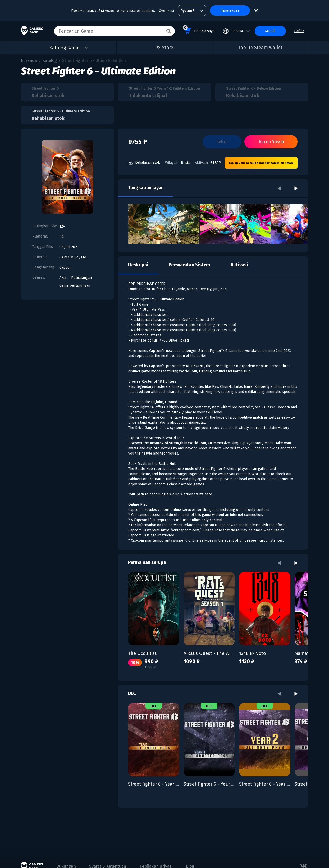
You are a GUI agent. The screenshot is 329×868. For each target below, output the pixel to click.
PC (62, 237)
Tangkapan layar (145, 188)
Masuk (270, 31)
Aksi (63, 278)
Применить (230, 10)
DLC (132, 693)
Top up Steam (271, 142)
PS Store (164, 48)
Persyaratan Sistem (189, 265)
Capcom (66, 267)
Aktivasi (239, 265)
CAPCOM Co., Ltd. (73, 257)
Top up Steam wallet (260, 48)
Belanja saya (199, 30)
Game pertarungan (75, 285)
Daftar (299, 31)
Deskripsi (138, 265)
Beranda (29, 60)
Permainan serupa (147, 562)
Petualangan (81, 278)
